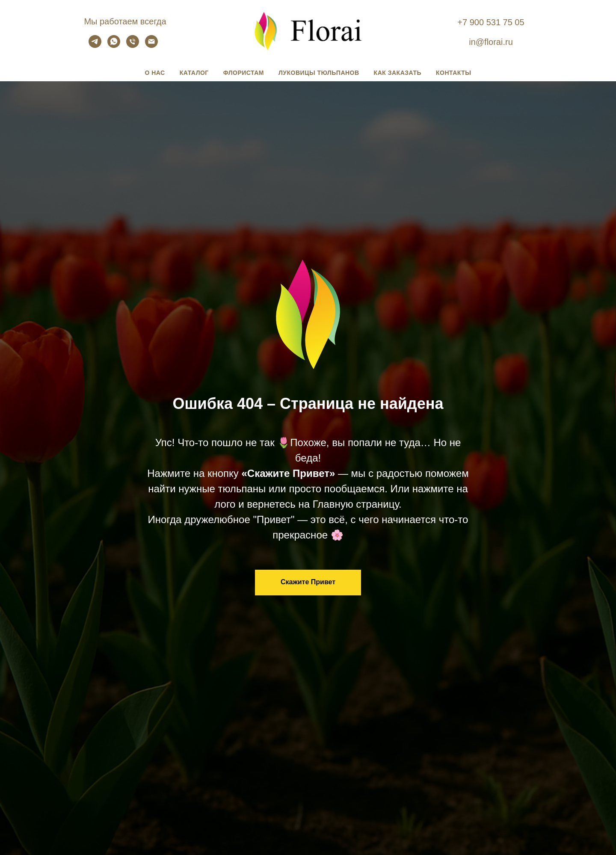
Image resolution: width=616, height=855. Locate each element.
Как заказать (398, 73)
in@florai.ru (491, 42)
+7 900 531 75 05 (491, 22)
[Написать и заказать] (114, 46)
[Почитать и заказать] (95, 46)
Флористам (244, 73)
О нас (155, 73)
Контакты (453, 73)
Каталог (194, 73)
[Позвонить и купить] (133, 46)
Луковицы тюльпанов (319, 73)
